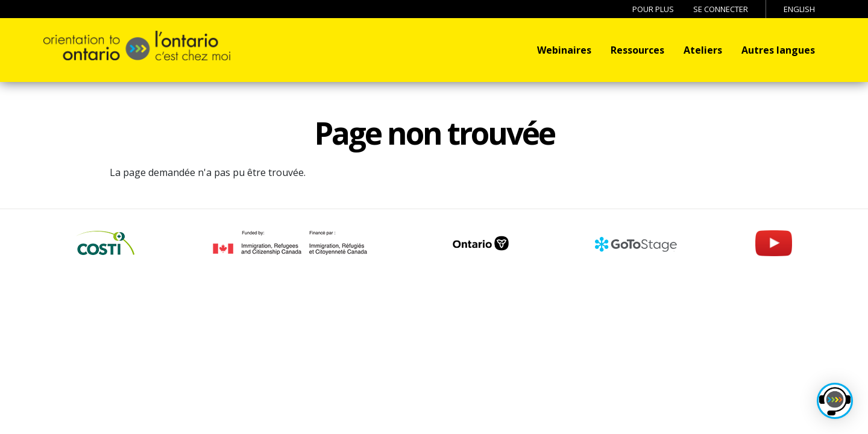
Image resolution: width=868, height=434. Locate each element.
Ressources (637, 50)
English (799, 9)
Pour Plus (653, 9)
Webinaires (564, 50)
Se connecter (721, 9)
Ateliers (703, 50)
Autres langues (778, 50)
